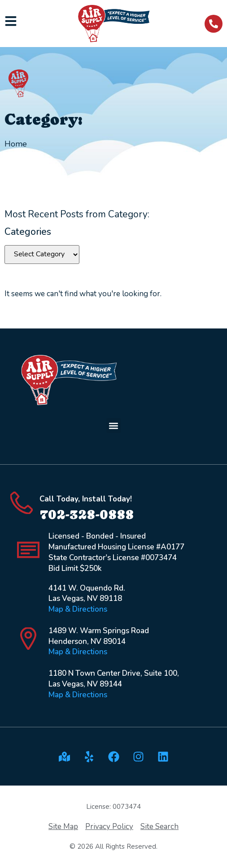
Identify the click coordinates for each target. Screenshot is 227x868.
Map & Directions (78, 609)
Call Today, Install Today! (86, 499)
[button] (114, 425)
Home (16, 144)
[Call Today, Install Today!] (22, 503)
